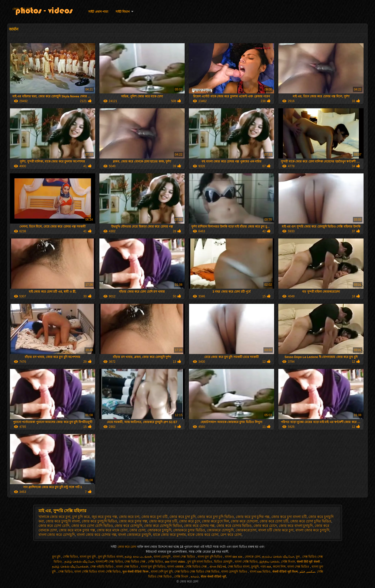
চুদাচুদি (255, 567)
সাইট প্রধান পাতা (98, 12)
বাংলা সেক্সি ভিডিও (246, 562)
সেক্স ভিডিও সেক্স (135, 562)
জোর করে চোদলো (244, 521)
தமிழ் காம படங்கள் (138, 557)
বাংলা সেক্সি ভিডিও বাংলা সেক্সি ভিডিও (98, 572)
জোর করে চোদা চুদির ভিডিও (311, 521)
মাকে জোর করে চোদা (203, 535)
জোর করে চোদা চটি (274, 521)
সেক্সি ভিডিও (70, 557)
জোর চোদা (137, 530)
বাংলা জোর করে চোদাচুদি (57, 535)
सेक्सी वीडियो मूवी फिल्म (285, 572)
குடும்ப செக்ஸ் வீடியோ (278, 557)
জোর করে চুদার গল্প (133, 521)
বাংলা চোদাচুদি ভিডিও (235, 572)
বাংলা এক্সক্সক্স (175, 567)
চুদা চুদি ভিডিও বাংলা (111, 557)
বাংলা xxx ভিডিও (260, 572)
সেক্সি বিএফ (288, 562)
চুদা (298, 557)
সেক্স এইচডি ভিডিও (102, 567)
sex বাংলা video (175, 562)
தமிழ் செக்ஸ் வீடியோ (79, 562)
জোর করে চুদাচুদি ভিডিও (100, 521)
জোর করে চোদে (265, 526)
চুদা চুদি (57, 557)
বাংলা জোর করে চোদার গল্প (97, 535)
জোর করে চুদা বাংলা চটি (289, 517)
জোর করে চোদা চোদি (54, 526)
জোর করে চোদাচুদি (128, 526)
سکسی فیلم (307, 572)
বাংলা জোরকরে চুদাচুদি (135, 535)
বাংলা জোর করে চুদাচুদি (312, 530)
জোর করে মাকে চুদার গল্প (77, 530)
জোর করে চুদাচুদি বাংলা (63, 521)
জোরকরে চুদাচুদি (159, 530)
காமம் (195, 577)
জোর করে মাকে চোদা (112, 530)
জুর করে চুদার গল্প (104, 517)
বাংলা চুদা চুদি (88, 557)
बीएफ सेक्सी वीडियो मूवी (213, 577)
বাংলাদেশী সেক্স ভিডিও (109, 562)
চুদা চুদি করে (81, 517)
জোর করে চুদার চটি (163, 521)
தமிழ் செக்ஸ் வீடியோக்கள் (70, 567)
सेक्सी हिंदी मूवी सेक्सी (309, 562)
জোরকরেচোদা (246, 530)
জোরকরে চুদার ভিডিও (189, 530)
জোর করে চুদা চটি (155, 517)
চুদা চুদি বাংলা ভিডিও (200, 562)
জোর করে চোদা (22, 9)
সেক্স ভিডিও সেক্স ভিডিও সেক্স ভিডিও (197, 572)
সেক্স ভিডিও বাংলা (239, 567)
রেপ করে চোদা (231, 535)
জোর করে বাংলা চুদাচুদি (296, 526)
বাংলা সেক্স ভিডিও (184, 557)
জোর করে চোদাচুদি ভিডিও (163, 526)
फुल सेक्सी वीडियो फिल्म (136, 572)
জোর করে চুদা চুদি (183, 517)
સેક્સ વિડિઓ (218, 567)
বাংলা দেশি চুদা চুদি (162, 572)
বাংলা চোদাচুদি (163, 557)
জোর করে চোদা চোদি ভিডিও (92, 526)
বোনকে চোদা (252, 557)
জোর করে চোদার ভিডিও (234, 526)
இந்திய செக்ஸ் (269, 562)
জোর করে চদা (129, 517)
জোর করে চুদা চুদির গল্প (253, 517)
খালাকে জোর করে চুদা (55, 517)
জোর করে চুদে (190, 521)
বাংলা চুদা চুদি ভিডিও (210, 557)
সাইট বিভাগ (123, 12)
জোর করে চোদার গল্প (199, 526)
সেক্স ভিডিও (65, 572)
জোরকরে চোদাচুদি (220, 530)
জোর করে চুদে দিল (216, 521)
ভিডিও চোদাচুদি (224, 562)
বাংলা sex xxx (234, 557)
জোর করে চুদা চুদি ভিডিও (216, 517)
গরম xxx (266, 567)
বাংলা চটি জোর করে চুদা (276, 530)
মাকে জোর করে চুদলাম (169, 535)
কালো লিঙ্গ (279, 567)
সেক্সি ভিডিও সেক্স (197, 567)
